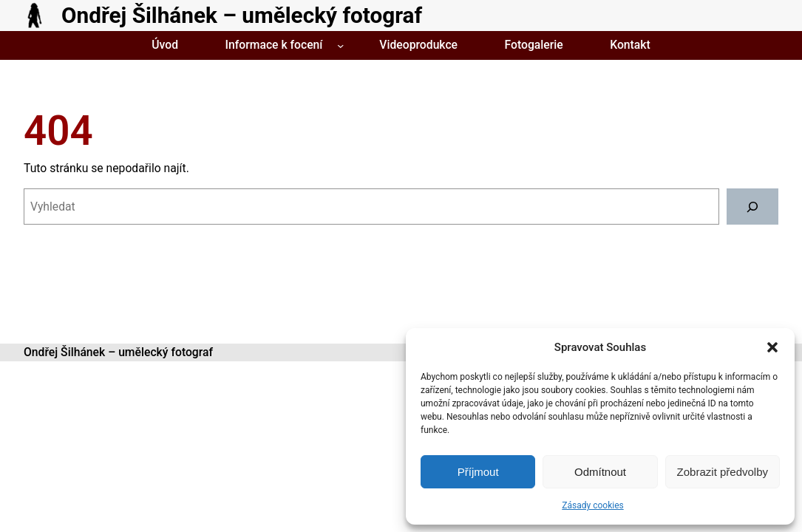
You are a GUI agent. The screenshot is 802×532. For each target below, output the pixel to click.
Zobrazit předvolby (723, 472)
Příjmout (478, 472)
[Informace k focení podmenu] (340, 45)
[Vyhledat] (752, 207)
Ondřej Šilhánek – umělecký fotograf (242, 15)
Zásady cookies (592, 505)
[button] (772, 347)
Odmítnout (600, 472)
